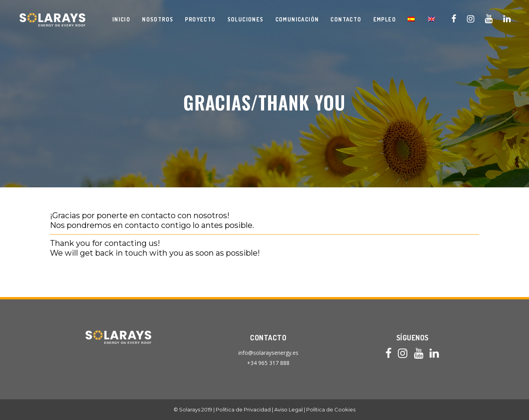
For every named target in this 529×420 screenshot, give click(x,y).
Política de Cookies (331, 409)
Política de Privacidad (243, 409)
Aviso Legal (288, 409)
